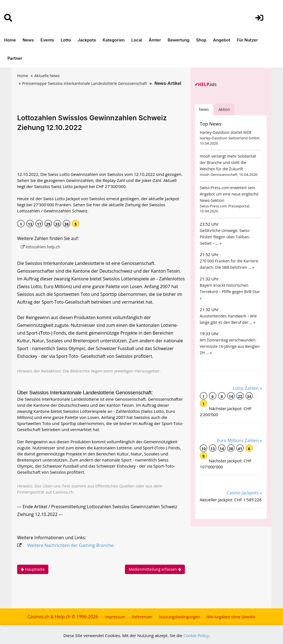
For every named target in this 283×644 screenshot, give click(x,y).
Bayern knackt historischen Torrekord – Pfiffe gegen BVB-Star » (230, 292)
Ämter (155, 40)
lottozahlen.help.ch (40, 247)
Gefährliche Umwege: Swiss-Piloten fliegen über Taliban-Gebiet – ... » (225, 237)
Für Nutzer (247, 40)
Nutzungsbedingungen (180, 617)
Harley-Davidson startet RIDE (226, 132)
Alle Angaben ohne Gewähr (231, 617)
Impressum (115, 617)
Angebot (222, 40)
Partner (15, 58)
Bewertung (178, 40)
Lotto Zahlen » (247, 388)
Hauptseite (33, 569)
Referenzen (142, 617)
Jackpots (87, 40)
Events (47, 40)
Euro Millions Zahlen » (239, 440)
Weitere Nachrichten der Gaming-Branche (70, 545)
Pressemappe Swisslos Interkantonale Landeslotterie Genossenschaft (84, 83)
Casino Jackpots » (244, 493)
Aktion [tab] (224, 109)
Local (137, 40)
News (28, 40)
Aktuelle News (47, 76)
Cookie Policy (196, 635)
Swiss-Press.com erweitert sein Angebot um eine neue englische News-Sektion (229, 194)
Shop (201, 40)
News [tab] (204, 109)
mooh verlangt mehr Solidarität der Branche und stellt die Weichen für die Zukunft (228, 162)
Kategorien (114, 40)
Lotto (66, 40)
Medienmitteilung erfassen (155, 569)
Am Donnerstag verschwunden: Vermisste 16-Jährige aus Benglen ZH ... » (230, 346)
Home (10, 40)
